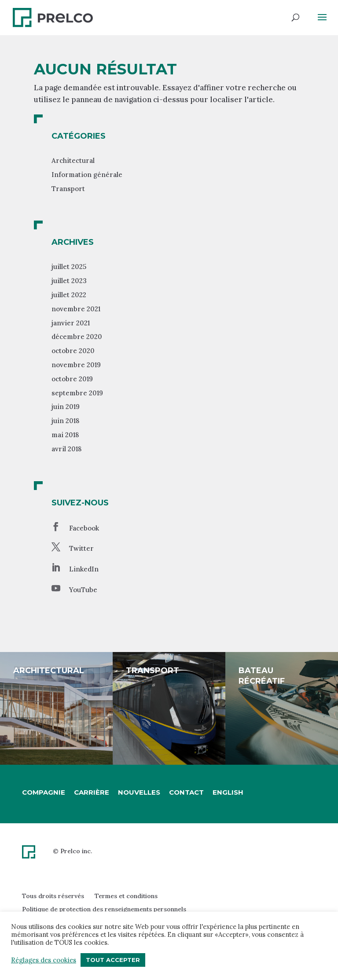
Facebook (84, 528)
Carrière (92, 792)
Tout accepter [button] (113, 960)
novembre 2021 (76, 309)
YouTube (83, 590)
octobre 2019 (72, 379)
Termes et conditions (126, 896)
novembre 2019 (76, 365)
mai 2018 (65, 435)
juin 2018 (65, 421)
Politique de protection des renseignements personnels (104, 909)
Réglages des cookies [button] (44, 960)
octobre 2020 (73, 351)
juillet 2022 (69, 295)
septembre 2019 (77, 393)
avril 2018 (66, 449)
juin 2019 (66, 407)
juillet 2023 (69, 281)
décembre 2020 (77, 337)
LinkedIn (84, 569)
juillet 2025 (69, 267)
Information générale (87, 175)
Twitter (81, 548)
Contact (186, 792)
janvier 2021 (71, 323)
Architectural (73, 160)
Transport (68, 189)
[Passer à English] (228, 792)
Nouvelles (139, 792)
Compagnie (44, 792)
